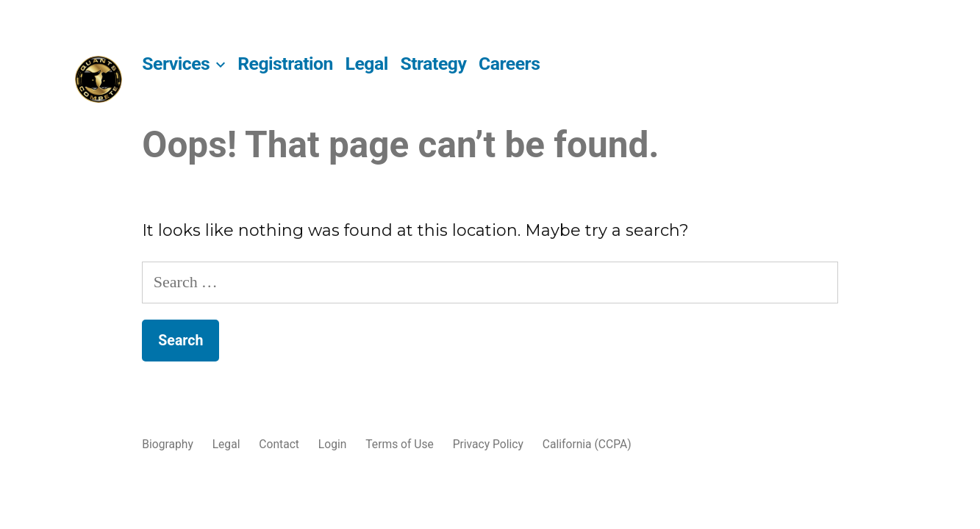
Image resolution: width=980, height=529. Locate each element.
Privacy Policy (488, 444)
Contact (279, 444)
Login (333, 444)
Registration (285, 64)
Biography (167, 444)
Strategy (433, 64)
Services (176, 64)
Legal (367, 64)
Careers (509, 64)
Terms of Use (400, 444)
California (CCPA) (587, 444)
